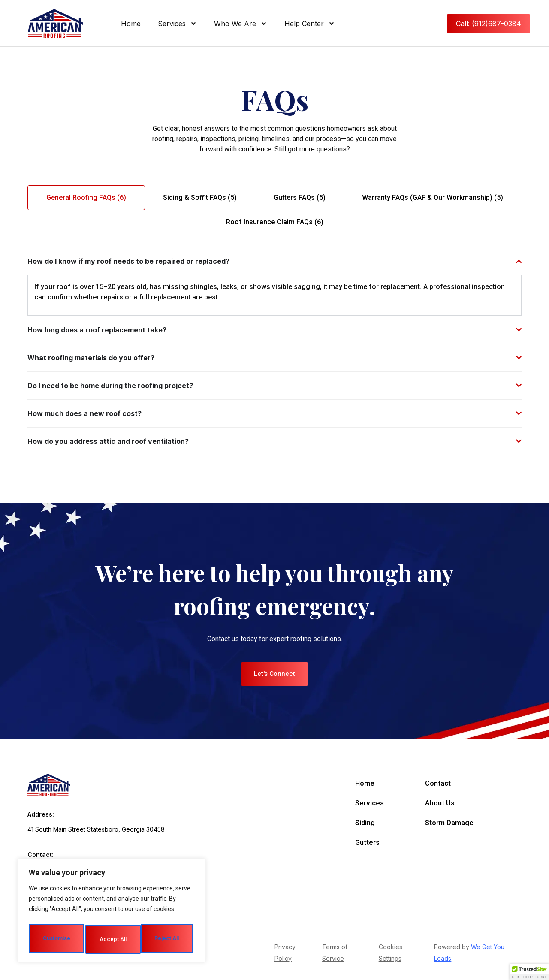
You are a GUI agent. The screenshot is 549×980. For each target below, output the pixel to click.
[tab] (86, 198)
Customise (70, 910)
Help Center (310, 24)
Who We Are (241, 24)
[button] (529, 972)
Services (177, 24)
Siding (365, 823)
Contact (438, 783)
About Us (440, 803)
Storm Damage (449, 823)
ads (446, 960)
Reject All (152, 910)
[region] (112, 898)
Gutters (367, 843)
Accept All (112, 939)
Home (131, 24)
